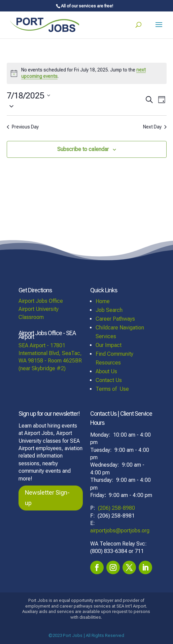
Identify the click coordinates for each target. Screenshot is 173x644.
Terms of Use (112, 389)
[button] (76, 106)
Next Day (155, 127)
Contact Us (109, 380)
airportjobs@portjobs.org (120, 531)
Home (103, 301)
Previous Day (23, 127)
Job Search (109, 310)
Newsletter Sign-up (47, 498)
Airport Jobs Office (41, 301)
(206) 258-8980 (116, 508)
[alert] (87, 73)
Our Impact (109, 345)
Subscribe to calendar (83, 149)
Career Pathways (115, 319)
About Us (106, 371)
